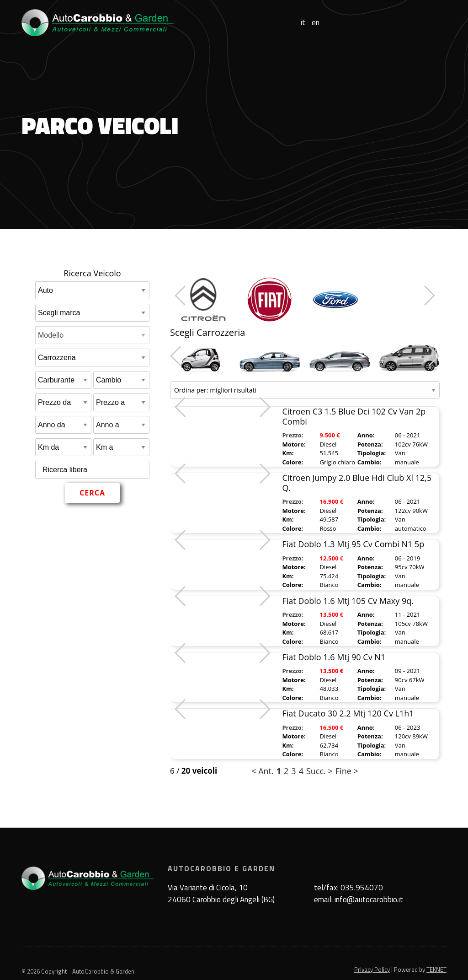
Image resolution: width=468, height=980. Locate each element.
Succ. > (319, 771)
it (303, 23)
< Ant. (263, 771)
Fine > (347, 771)
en (316, 23)
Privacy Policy (372, 969)
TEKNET (436, 969)
